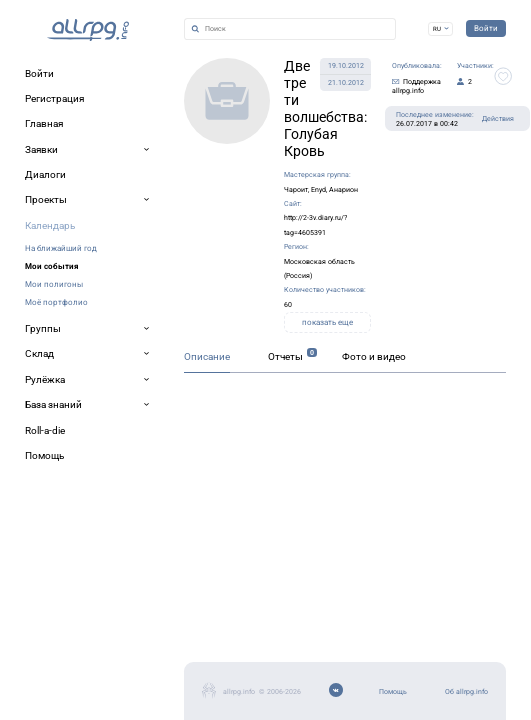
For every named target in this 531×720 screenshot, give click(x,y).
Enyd (259, 141)
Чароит (224, 141)
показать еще (308, 229)
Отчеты (148, 394)
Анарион (297, 141)
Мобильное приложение (86, 667)
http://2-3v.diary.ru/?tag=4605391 (212, 163)
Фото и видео (265, 394)
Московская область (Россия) (220, 185)
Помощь (46, 619)
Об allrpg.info (58, 643)
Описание (46, 394)
